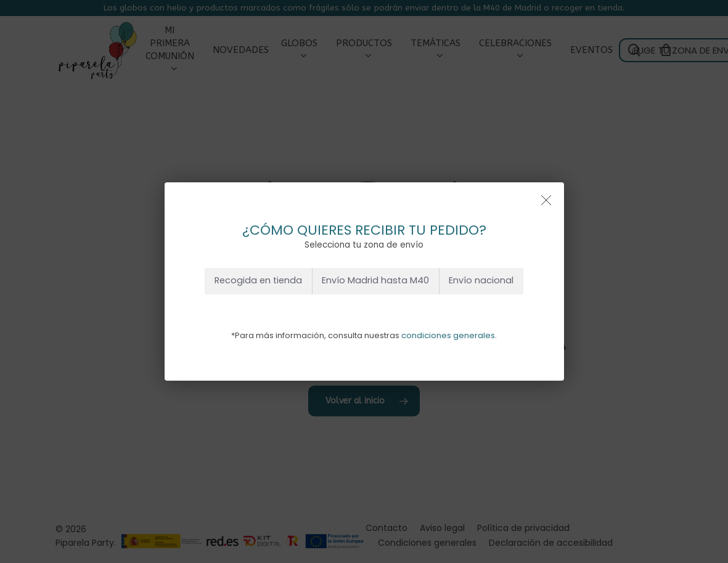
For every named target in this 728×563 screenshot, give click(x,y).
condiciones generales (448, 335)
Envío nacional (481, 280)
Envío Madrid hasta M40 (375, 280)
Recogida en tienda (258, 280)
